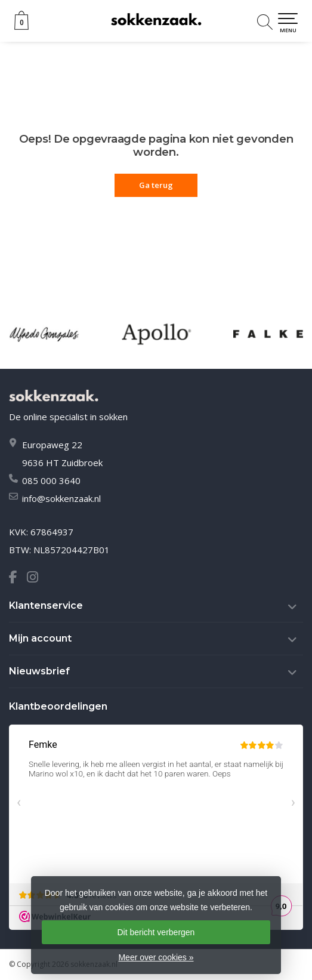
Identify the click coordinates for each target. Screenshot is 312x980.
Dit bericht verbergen (156, 932)
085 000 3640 (51, 480)
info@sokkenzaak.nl (61, 498)
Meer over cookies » (156, 957)
